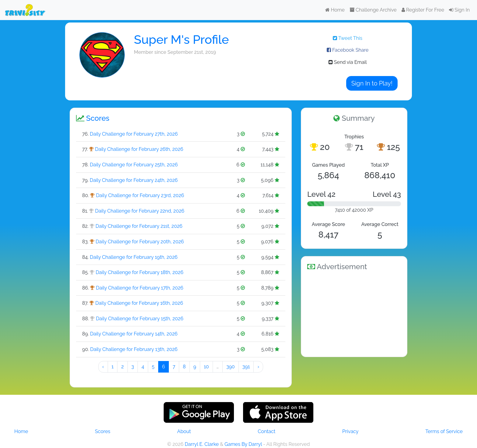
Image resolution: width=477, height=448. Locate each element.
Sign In (459, 10)
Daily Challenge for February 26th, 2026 (139, 149)
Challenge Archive (373, 10)
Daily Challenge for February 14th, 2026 (134, 334)
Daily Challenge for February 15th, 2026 (140, 319)
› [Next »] (258, 367)
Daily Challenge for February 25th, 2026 (134, 165)
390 (231, 367)
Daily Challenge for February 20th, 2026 (140, 242)
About (184, 431)
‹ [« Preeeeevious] (103, 367)
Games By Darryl (243, 444)
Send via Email (348, 62)
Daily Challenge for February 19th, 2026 (134, 257)
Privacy (350, 431)
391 (246, 367)
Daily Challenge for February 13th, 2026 (134, 349)
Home (335, 10)
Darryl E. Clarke (202, 444)
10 (206, 367)
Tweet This (348, 38)
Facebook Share (348, 50)
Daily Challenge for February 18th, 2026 (139, 272)
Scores (103, 431)
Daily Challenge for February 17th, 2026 (139, 288)
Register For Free (423, 10)
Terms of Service (444, 431)
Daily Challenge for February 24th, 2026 (134, 180)
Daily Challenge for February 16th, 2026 (139, 303)
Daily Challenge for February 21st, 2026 (139, 226)
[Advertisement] (354, 313)
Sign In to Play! (372, 83)
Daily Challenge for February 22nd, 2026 (140, 211)
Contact (266, 431)
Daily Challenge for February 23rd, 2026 (140, 195)
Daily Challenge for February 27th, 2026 (134, 134)
